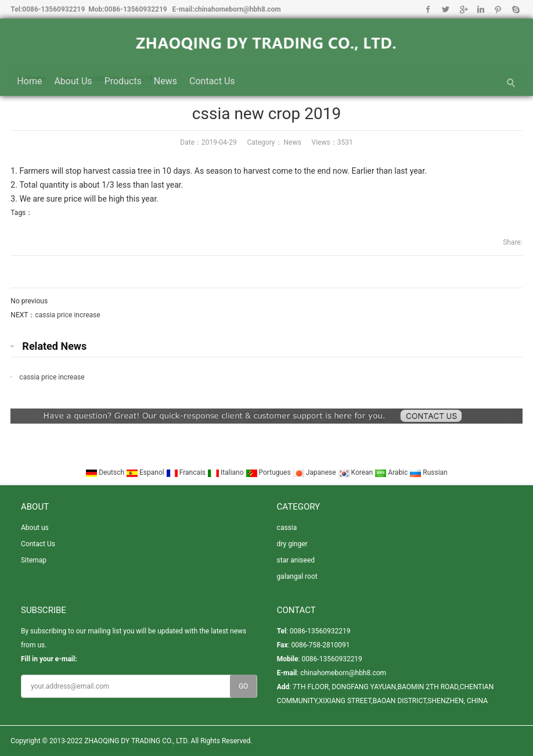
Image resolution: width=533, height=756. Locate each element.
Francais (187, 472)
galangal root (297, 576)
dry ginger (292, 544)
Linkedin (480, 9)
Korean (356, 472)
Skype (515, 9)
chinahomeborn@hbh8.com (238, 9)
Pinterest (498, 9)
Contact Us (212, 81)
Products (123, 81)
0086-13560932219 (53, 9)
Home (29, 81)
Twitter (446, 9)
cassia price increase (67, 315)
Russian (428, 472)
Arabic (392, 472)
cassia (287, 528)
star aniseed (296, 560)
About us (73, 81)
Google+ (463, 9)
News (165, 81)
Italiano (226, 472)
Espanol (146, 472)
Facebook (428, 9)
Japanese (315, 472)
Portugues (269, 472)
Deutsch (106, 472)
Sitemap (34, 560)
